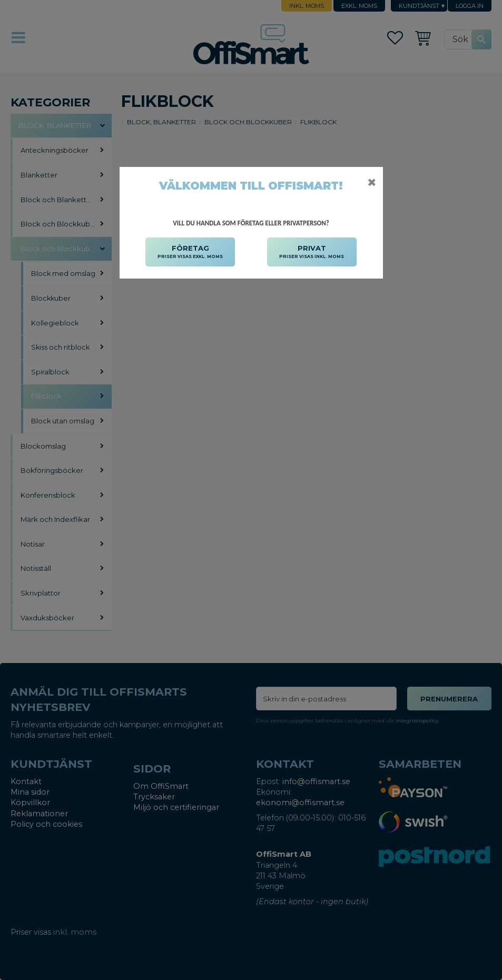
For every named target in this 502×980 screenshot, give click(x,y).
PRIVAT (312, 252)
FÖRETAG (190, 252)
